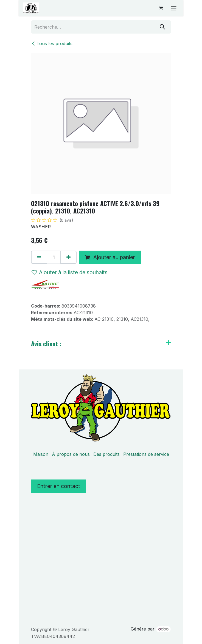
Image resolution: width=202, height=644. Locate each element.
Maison (41, 454)
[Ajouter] (68, 257)
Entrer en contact (59, 486)
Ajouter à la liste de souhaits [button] (70, 272)
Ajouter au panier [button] (110, 257)
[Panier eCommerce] (161, 8)
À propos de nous (71, 454)
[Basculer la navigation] (174, 8)
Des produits (106, 454)
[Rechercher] (162, 27)
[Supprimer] (39, 257)
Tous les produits (52, 43)
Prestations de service (146, 454)
